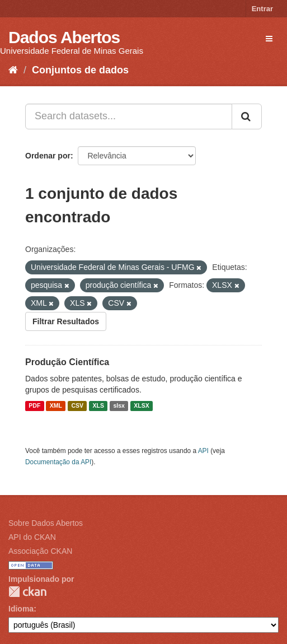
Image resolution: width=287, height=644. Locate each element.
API (203, 451)
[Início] (13, 70)
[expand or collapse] (269, 39)
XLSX (141, 406)
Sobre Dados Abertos (46, 523)
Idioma (21, 609)
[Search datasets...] (129, 116)
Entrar (262, 9)
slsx (119, 406)
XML (56, 406)
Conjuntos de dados (80, 70)
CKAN (27, 592)
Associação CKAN (40, 551)
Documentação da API (58, 462)
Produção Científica (67, 362)
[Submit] (247, 116)
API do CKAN (32, 537)
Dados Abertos (64, 37)
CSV (77, 406)
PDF (34, 406)
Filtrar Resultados (66, 321)
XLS (98, 406)
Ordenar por (48, 156)
